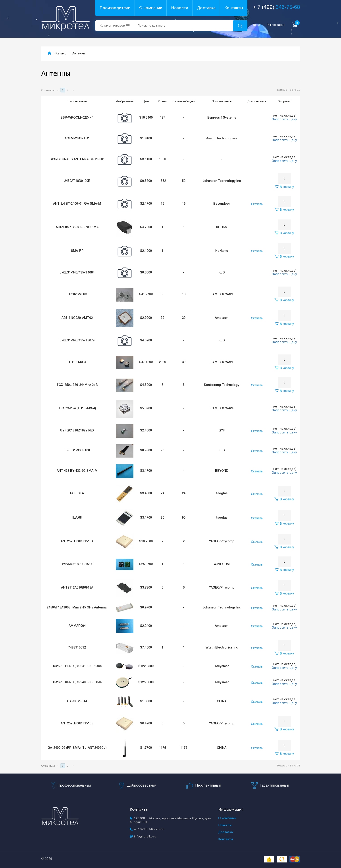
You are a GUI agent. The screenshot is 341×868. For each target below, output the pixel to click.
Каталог (62, 54)
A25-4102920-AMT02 (77, 318)
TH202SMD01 (77, 294)
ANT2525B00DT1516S (77, 724)
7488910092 (77, 648)
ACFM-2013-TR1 (77, 139)
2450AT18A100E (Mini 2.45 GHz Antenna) (77, 608)
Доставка (206, 8)
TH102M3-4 (77, 362)
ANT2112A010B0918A (77, 588)
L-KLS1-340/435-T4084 (77, 273)
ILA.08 (77, 518)
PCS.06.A (77, 494)
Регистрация (276, 25)
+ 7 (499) (276, 7)
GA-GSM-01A (77, 702)
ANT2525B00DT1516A (77, 542)
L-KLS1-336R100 (77, 451)
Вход (257, 25)
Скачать (257, 204)
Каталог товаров (112, 26)
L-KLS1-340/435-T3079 (77, 341)
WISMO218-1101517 (77, 564)
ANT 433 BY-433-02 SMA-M (77, 471)
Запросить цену (284, 120)
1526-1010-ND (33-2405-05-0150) (77, 682)
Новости (180, 8)
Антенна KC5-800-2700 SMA (77, 227)
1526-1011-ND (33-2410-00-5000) (77, 666)
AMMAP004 (77, 626)
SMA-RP (77, 251)
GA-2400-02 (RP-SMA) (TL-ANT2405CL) (77, 748)
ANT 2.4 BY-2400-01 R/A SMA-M (77, 204)
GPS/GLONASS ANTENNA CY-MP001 (77, 159)
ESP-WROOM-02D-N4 (77, 118)
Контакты (234, 8)
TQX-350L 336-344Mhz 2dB (77, 385)
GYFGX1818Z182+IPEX (77, 431)
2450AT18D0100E (77, 181)
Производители (115, 8)
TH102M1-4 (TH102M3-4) (77, 409)
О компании (151, 8)
